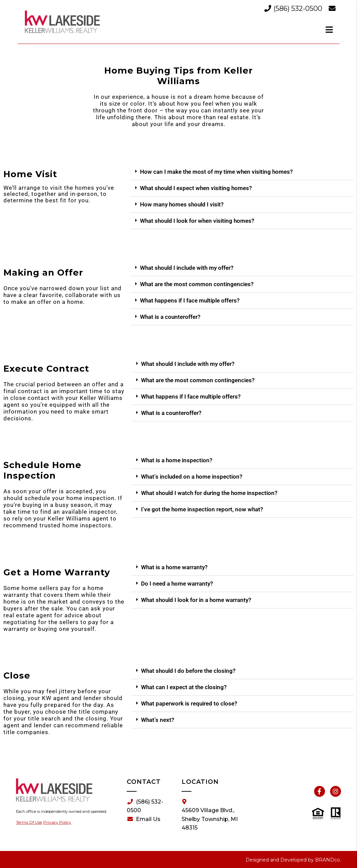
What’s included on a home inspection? (192, 477)
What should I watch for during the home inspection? (209, 493)
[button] (242, 172)
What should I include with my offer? (187, 268)
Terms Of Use (29, 822)
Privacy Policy (57, 822)
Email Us (144, 819)
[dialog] (329, 30)
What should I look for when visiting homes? (197, 221)
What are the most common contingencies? (197, 284)
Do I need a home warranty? (177, 584)
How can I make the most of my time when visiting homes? (216, 172)
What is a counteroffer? (170, 317)
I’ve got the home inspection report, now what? (202, 509)
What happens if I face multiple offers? (190, 300)
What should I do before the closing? (188, 671)
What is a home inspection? (177, 460)
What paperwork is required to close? (189, 703)
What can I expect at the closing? (184, 687)
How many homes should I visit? (182, 204)
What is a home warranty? (174, 567)
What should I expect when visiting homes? (196, 188)
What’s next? (158, 720)
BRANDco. (328, 860)
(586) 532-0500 (294, 9)
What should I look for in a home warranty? (196, 600)
